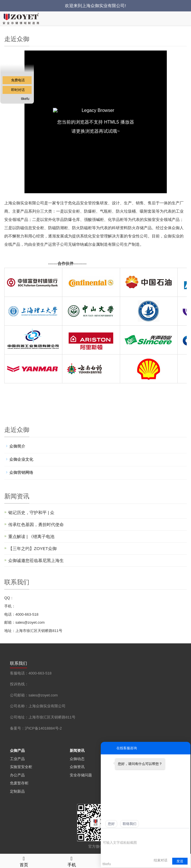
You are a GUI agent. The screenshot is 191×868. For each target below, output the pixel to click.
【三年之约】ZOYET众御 (32, 548)
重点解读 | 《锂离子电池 (31, 536)
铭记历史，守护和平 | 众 (31, 512)
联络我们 (130, 824)
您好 (111, 824)
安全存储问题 (81, 775)
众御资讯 (77, 767)
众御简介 (17, 446)
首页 (24, 861)
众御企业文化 (21, 459)
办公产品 (17, 775)
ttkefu (25, 99)
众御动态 (77, 759)
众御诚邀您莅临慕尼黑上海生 (36, 560)
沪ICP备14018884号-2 (43, 728)
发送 (180, 861)
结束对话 (161, 860)
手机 (72, 861)
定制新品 (17, 791)
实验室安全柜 (21, 767)
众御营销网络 (21, 472)
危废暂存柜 (19, 783)
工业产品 (17, 759)
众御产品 (17, 751)
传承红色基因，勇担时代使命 (36, 524)
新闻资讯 (77, 751)
